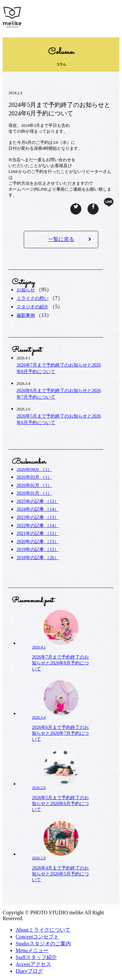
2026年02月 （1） (34, 485)
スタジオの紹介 (33, 307)
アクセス (33, 964)
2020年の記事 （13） (38, 542)
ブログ (29, 971)
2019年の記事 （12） (38, 550)
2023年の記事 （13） (38, 517)
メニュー (32, 950)
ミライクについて (43, 930)
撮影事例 (26, 315)
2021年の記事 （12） (38, 533)
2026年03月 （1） (34, 477)
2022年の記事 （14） (38, 526)
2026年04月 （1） (34, 469)
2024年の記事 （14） (38, 509)
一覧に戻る (70, 239)
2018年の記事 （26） (38, 558)
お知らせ (26, 290)
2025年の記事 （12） (38, 501)
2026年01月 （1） (34, 493)
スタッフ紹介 (36, 957)
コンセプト (37, 937)
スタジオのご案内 (43, 944)
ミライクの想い (33, 298)
